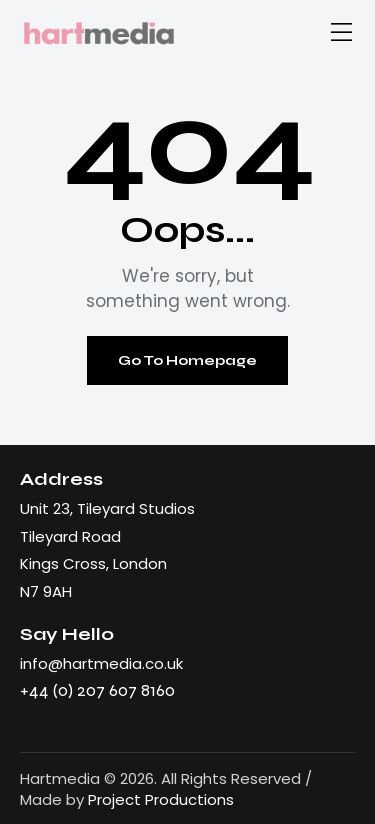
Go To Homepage (187, 360)
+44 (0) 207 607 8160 (97, 690)
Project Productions (161, 799)
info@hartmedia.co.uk (101, 663)
